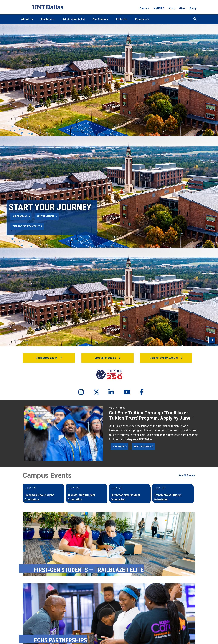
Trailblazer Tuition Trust (26, 226)
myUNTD (159, 8)
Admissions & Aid (74, 19)
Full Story (118, 446)
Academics (48, 19)
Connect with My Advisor (164, 358)
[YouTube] (123, 392)
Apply (193, 8)
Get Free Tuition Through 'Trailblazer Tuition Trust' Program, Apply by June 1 (152, 415)
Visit (172, 8)
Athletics (122, 19)
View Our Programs (105, 358)
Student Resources (47, 358)
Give (182, 8)
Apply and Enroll (46, 216)
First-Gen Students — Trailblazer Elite (89, 570)
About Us (27, 19)
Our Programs (20, 216)
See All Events (187, 475)
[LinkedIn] (108, 392)
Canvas (144, 8)
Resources (142, 19)
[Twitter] (93, 392)
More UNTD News (142, 446)
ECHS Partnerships (61, 640)
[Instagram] (78, 392)
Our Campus (100, 19)
